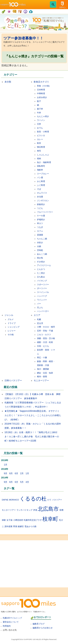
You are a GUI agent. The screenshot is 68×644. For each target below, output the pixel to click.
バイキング (42, 281)
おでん (40, 128)
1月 (6, 465)
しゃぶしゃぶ (43, 155)
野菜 (15, 526)
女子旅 (10, 520)
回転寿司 (41, 166)
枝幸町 (50, 519)
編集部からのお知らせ (43, 628)
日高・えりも (43, 346)
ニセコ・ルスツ (44, 335)
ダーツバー (42, 288)
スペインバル (43, 292)
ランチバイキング (24, 510)
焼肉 (39, 158)
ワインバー (42, 300)
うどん (40, 208)
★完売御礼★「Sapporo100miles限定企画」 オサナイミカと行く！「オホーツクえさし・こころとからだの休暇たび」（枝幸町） (33, 415)
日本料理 (41, 90)
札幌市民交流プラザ (33, 520)
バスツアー (57, 500)
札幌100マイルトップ (12, 618)
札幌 (39, 319)
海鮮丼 (40, 170)
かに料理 (41, 181)
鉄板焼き (41, 204)
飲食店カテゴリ (41, 82)
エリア (37, 315)
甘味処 (40, 250)
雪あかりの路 (30, 526)
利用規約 (7, 626)
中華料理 (41, 93)
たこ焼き (41, 273)
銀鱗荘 (21, 526)
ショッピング (14, 327)
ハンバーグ (42, 296)
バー (39, 304)
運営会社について (11, 622)
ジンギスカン (43, 200)
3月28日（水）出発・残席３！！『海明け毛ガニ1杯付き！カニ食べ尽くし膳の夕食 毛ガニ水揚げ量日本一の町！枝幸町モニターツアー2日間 (32, 437)
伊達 (35, 510)
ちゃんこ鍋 (42, 239)
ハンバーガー (43, 311)
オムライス (42, 193)
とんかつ (41, 269)
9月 (6, 473)
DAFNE (5, 500)
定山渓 (40, 323)
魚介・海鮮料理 (44, 162)
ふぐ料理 (41, 185)
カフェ (40, 231)
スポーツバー (43, 284)
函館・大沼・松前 (45, 342)
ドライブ (12, 323)
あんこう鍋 (42, 254)
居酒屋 (40, 235)
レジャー (12, 331)
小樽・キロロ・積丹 (46, 327)
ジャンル (9, 315)
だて (49, 500)
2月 (22, 473)
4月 (27, 482)
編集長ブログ (39, 624)
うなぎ (40, 227)
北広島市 (48, 509)
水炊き (40, 242)
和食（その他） (44, 86)
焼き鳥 (40, 258)
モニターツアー (41, 381)
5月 (22, 482)
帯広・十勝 (42, 358)
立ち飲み (41, 277)
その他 (11, 335)
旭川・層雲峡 (43, 369)
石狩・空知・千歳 (45, 331)
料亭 (39, 143)
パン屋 (40, 177)
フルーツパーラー (45, 212)
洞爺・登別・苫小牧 (46, 338)
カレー (40, 139)
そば (39, 189)
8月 (11, 473)
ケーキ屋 (41, 216)
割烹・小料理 (43, 132)
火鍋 (39, 246)
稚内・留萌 (42, 377)
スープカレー (43, 174)
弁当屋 (40, 197)
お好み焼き (42, 97)
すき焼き (41, 262)
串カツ (40, 223)
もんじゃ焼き (43, 116)
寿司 (39, 151)
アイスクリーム (44, 265)
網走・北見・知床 (45, 373)
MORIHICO (14, 500)
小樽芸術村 (18, 520)
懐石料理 (41, 147)
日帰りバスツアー (13, 381)
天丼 (39, 124)
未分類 (8, 82)
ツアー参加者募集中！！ (23, 38)
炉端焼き (41, 219)
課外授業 (9, 526)
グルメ (11, 319)
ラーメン (41, 120)
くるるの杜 (33, 499)
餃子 (39, 101)
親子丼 (40, 109)
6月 (16, 473)
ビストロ (41, 135)
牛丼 (39, 113)
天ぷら (40, 307)
